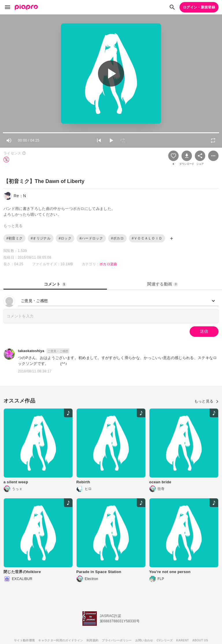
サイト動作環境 (24, 640)
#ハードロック (91, 238)
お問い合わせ (144, 640)
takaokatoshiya (31, 351)
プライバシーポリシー (117, 640)
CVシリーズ (165, 640)
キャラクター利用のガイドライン (61, 640)
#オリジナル (41, 238)
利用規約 (92, 640)
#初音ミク (14, 238)
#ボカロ (117, 238)
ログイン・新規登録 (199, 7)
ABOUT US (200, 640)
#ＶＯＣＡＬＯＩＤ (147, 238)
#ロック (65, 238)
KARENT (183, 640)
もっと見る (206, 401)
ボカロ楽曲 (108, 264)
